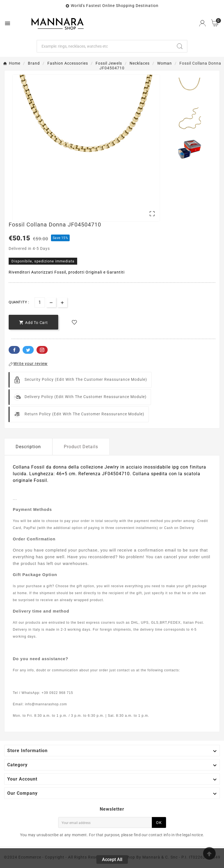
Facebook (14, 350)
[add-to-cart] (33, 322)
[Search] (105, 46)
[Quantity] (40, 302)
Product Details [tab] (81, 447)
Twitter (28, 350)
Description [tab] (28, 447)
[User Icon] (202, 23)
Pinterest (42, 350)
